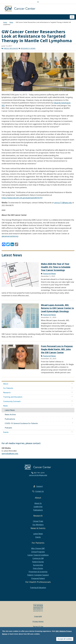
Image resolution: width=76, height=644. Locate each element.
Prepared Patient (38, 578)
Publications (10, 419)
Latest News (10, 410)
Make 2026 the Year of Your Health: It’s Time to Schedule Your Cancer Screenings (56, 267)
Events (6, 432)
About (6, 384)
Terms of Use (38, 626)
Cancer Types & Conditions (38, 555)
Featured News (49, 274)
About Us (38, 503)
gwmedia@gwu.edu (10, 453)
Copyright (38, 616)
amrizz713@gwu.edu (63, 203)
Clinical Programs (38, 552)
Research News (28, 48)
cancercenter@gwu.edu (38, 475)
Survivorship (38, 565)
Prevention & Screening (38, 572)
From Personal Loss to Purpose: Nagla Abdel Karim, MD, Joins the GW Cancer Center (57, 349)
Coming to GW (38, 558)
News (11, 22)
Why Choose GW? (38, 548)
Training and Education (13, 397)
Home (5, 22)
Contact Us (39, 491)
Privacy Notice (38, 621)
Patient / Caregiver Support (38, 575)
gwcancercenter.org (10, 236)
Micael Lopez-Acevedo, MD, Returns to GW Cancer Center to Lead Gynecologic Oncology (57, 308)
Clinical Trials (38, 521)
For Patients (8, 388)
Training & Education (38, 588)
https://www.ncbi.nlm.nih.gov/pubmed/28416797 (22, 198)
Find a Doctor (38, 568)
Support (40, 486)
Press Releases (11, 48)
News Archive (10, 415)
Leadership (38, 507)
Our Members (38, 525)
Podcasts (8, 428)
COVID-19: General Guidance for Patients (21, 423)
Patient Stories (38, 562)
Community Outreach (12, 401)
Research (7, 393)
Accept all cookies (65, 639)
